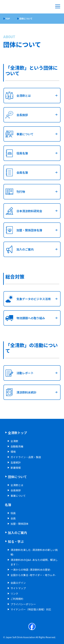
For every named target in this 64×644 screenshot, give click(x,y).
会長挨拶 (16, 115)
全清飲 (14, 441)
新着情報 (16, 468)
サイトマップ (18, 588)
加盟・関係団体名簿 (23, 230)
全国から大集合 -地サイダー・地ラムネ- (33, 575)
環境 (13, 452)
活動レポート (19, 373)
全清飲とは (17, 95)
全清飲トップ (17, 433)
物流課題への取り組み (24, 318)
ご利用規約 (17, 599)
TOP (8, 19)
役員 (13, 513)
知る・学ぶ (16, 541)
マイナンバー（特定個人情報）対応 (31, 609)
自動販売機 (17, 446)
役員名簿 (16, 153)
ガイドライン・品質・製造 (26, 457)
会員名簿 (16, 172)
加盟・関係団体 (19, 524)
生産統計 (16, 462)
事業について (19, 134)
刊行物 (14, 192)
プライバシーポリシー (23, 604)
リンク (14, 593)
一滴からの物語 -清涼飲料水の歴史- (31, 570)
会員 (13, 518)
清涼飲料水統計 (20, 392)
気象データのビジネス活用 (27, 299)
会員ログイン (18, 583)
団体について (17, 477)
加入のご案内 (19, 249)
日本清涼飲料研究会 (23, 211)
